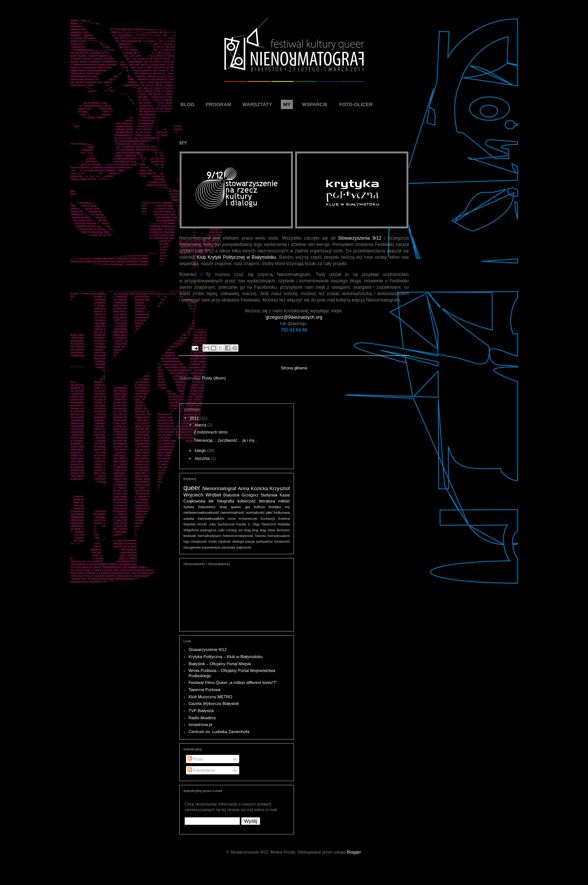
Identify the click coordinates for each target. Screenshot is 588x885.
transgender (192, 547)
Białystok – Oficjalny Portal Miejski (220, 664)
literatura (267, 501)
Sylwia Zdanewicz (199, 507)
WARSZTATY (257, 104)
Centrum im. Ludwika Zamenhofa (219, 732)
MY (287, 104)
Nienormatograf (219, 488)
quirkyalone (265, 541)
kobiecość (247, 501)
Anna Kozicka (253, 488)
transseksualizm (211, 518)
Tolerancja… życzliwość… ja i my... (225, 440)
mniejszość (199, 541)
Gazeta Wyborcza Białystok (214, 703)
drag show (267, 530)
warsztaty (228, 547)
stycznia (203, 458)
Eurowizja (268, 519)
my (287, 507)
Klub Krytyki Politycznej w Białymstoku (237, 257)
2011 (195, 418)
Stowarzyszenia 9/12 (360, 238)
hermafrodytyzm (209, 536)
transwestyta (211, 547)
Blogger (354, 852)
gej (247, 507)
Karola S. (243, 524)
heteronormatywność (238, 536)
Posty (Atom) (214, 378)
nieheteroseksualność (201, 512)
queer (192, 488)
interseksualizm (278, 536)
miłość (284, 501)
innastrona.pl (200, 724)
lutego (201, 450)
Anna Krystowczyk (242, 519)
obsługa (238, 541)
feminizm (283, 530)
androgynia (208, 530)
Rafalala (284, 524)
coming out (234, 530)
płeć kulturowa (278, 512)
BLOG (187, 104)
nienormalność (232, 512)
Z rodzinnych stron (210, 432)
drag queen (230, 507)
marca (201, 425)
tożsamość (282, 541)
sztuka (189, 518)
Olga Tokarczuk (264, 524)
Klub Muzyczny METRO (211, 697)
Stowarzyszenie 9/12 (208, 649)
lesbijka (275, 507)
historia (260, 536)
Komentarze (201, 770)
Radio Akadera (202, 718)
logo (187, 541)
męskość (224, 541)
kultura (259, 507)
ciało (221, 530)
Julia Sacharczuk (222, 524)
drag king (251, 530)
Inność (202, 524)
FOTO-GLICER (356, 104)
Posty (196, 759)
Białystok (231, 495)
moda (213, 541)
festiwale (190, 536)
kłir (211, 501)
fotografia (226, 501)
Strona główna (294, 368)
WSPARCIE (315, 104)
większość (244, 547)
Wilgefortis (191, 530)
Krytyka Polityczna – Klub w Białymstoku (226, 657)
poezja (250, 541)
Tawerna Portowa (205, 690)
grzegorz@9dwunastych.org (294, 317)
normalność (255, 512)
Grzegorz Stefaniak (259, 495)
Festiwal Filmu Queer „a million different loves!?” (233, 682)
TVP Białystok (201, 711)
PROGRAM (219, 104)
